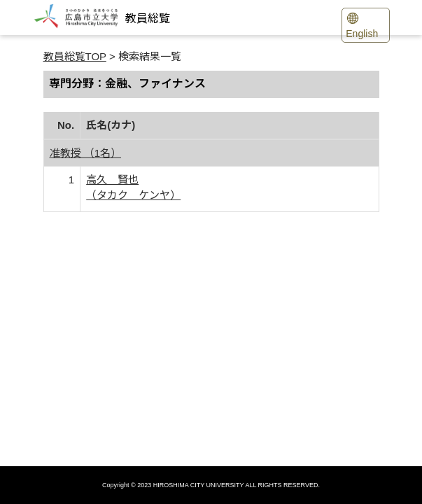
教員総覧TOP (75, 56)
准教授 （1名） (86, 153)
